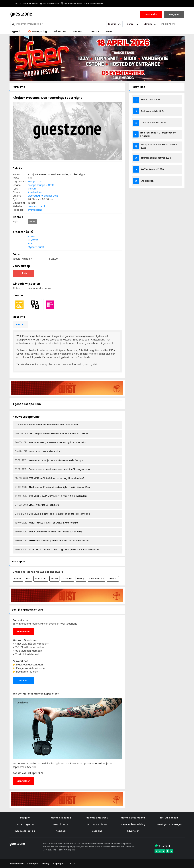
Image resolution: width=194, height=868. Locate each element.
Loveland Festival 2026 (154, 123)
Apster (32, 237)
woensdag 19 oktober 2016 (43, 196)
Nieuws (77, 31)
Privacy (46, 864)
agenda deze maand (133, 818)
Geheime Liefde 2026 (153, 111)
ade (28, 579)
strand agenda (25, 824)
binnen (32, 189)
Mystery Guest (36, 247)
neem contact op (25, 831)
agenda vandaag (61, 818)
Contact (94, 31)
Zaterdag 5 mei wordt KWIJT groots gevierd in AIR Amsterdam (57, 550)
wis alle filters (168, 24)
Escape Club (35, 182)
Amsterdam (35, 192)
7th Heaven (147, 181)
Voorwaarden (17, 864)
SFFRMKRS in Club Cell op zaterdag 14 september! (49, 478)
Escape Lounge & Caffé (41, 185)
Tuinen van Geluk (150, 100)
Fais (30, 244)
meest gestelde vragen (169, 824)
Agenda (16, 31)
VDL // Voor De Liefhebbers (37, 505)
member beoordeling (133, 824)
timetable (68, 579)
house (32, 222)
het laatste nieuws (97, 824)
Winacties (60, 31)
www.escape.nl (36, 206)
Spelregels (33, 864)
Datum (150, 24)
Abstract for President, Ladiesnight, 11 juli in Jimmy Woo (52, 487)
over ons (97, 831)
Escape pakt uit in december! (38, 451)
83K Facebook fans (94, 4)
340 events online (50, 4)
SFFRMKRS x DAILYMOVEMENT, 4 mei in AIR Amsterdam (51, 496)
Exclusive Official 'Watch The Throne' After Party (49, 532)
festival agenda (169, 818)
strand (54, 579)
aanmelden (24, 632)
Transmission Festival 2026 (156, 158)
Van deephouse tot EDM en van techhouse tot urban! (52, 434)
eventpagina (35, 210)
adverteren (133, 831)
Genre (132, 24)
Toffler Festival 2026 (152, 169)
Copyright (58, 864)
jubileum (113, 579)
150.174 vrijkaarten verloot (25, 4)
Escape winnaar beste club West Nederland (46, 425)
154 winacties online (72, 4)
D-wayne (33, 240)
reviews (23, 680)
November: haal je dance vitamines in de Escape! (49, 460)
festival (18, 579)
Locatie (114, 24)
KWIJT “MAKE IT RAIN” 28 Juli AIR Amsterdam (46, 523)
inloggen (25, 818)
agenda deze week (97, 818)
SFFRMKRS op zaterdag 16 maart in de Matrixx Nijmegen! (53, 514)
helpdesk (61, 831)
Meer (109, 31)
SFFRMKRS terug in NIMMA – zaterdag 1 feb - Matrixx (50, 443)
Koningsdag (37, 31)
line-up (81, 579)
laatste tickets (97, 579)
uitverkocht (41, 579)
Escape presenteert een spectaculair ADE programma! (53, 469)
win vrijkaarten (61, 824)
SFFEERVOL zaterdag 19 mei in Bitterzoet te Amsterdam (52, 541)
